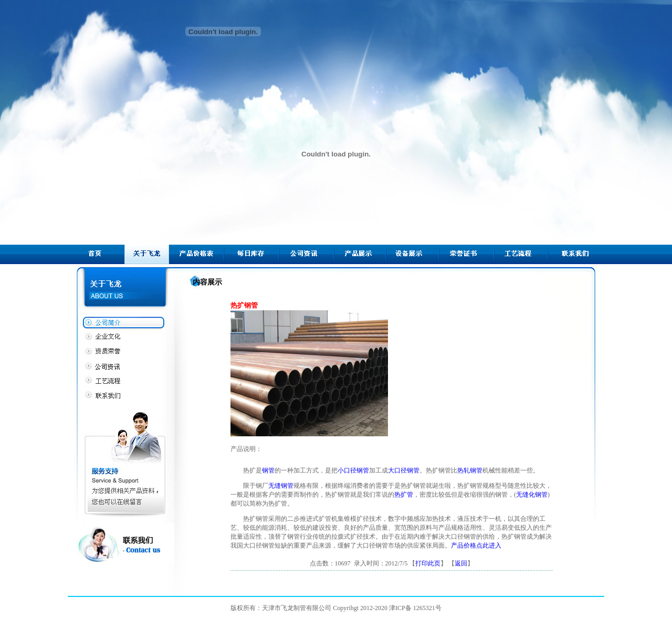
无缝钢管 (281, 486)
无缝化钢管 (532, 495)
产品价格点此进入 (476, 545)
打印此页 (428, 563)
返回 (461, 563)
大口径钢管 (404, 470)
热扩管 (404, 495)
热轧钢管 (470, 470)
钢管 (268, 470)
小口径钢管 (353, 470)
